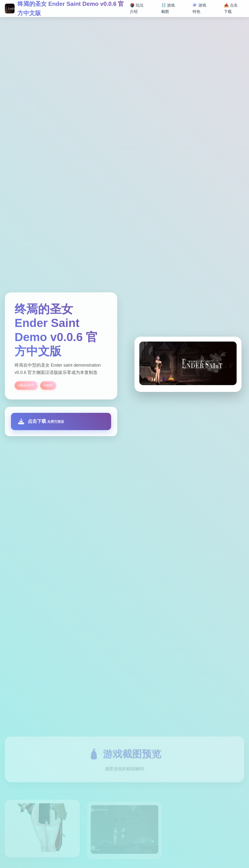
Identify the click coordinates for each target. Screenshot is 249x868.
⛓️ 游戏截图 (168, 8)
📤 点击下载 (231, 8)
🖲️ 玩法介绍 (137, 8)
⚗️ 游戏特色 (199, 8)
